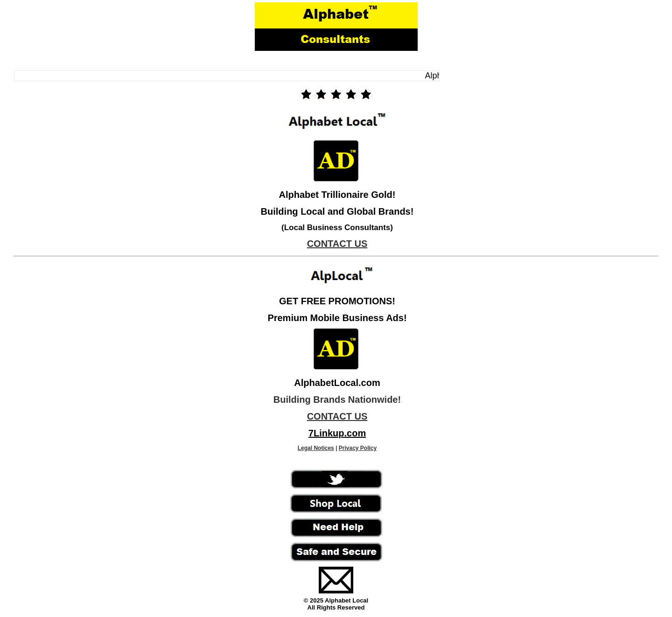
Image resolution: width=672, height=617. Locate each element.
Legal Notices (316, 448)
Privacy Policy (358, 448)
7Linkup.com (337, 433)
